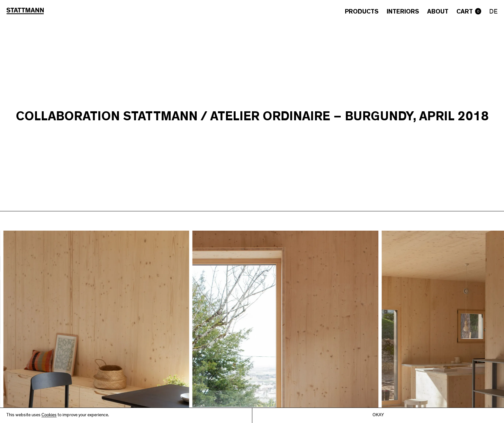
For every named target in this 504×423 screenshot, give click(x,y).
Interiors (403, 12)
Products (362, 12)
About (438, 12)
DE (493, 12)
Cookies (49, 416)
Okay (378, 416)
